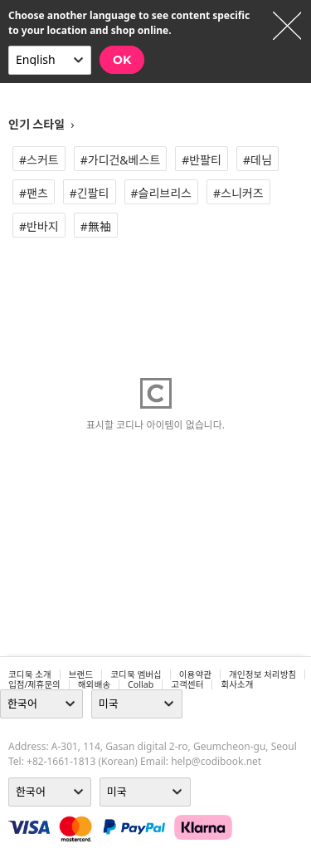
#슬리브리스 (161, 193)
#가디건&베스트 (121, 160)
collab (141, 684)
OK (122, 60)
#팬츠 (34, 193)
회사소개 (237, 684)
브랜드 (81, 674)
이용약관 (195, 674)
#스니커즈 (238, 193)
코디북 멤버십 (136, 674)
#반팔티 (202, 160)
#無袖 (96, 226)
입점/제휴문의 (34, 684)
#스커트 (39, 160)
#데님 (258, 160)
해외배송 (94, 684)
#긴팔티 (90, 193)
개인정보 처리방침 (262, 674)
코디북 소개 (30, 674)
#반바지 (39, 226)
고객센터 (187, 684)
